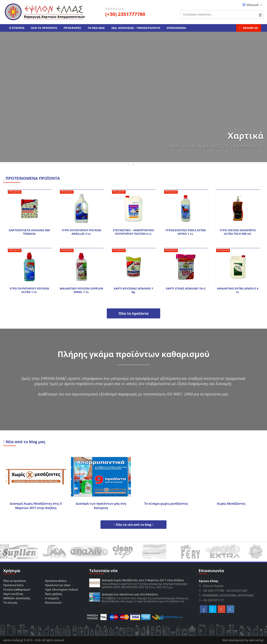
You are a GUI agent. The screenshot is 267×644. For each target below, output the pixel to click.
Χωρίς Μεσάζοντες (231, 503)
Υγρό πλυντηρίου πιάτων (62, 589)
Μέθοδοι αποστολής (17, 598)
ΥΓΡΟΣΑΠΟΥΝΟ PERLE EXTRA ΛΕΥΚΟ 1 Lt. (186, 232)
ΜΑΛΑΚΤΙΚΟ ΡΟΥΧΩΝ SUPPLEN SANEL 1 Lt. (81, 290)
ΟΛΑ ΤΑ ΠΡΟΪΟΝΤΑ (44, 28)
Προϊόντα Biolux (56, 581)
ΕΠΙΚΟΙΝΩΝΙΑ (176, 28)
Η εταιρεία (52, 598)
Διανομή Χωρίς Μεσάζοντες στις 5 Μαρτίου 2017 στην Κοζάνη (36, 506)
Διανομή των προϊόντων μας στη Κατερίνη (101, 506)
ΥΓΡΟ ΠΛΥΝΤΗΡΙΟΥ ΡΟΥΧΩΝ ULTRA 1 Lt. (29, 290)
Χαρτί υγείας (180, 146)
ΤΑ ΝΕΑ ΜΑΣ (96, 28)
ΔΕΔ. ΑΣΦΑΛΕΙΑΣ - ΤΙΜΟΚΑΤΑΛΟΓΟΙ (136, 28)
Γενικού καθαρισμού (17, 589)
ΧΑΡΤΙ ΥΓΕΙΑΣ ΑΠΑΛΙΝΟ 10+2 (186, 288)
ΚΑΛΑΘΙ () (249, 28)
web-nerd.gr (256, 640)
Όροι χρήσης (54, 594)
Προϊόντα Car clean (58, 585)
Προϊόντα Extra (13, 585)
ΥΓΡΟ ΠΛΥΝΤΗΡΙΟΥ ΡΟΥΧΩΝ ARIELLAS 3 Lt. (81, 232)
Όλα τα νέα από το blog (133, 525)
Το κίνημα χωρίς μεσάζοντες (166, 503)
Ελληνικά (250, 5)
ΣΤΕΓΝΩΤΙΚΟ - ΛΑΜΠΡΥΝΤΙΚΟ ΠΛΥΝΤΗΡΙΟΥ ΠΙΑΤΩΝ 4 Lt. (133, 232)
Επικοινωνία (53, 602)
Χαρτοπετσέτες (247, 146)
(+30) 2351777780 (125, 14)
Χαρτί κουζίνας (212, 146)
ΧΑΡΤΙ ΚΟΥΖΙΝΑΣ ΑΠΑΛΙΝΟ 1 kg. (134, 290)
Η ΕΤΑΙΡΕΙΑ (17, 28)
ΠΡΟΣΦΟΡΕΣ (72, 28)
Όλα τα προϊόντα (133, 313)
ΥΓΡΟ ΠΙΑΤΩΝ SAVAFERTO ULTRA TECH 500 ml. (238, 232)
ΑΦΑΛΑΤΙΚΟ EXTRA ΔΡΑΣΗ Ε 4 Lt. (238, 290)
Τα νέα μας (10, 602)
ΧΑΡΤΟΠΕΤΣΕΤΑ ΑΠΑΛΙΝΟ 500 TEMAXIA (29, 232)
